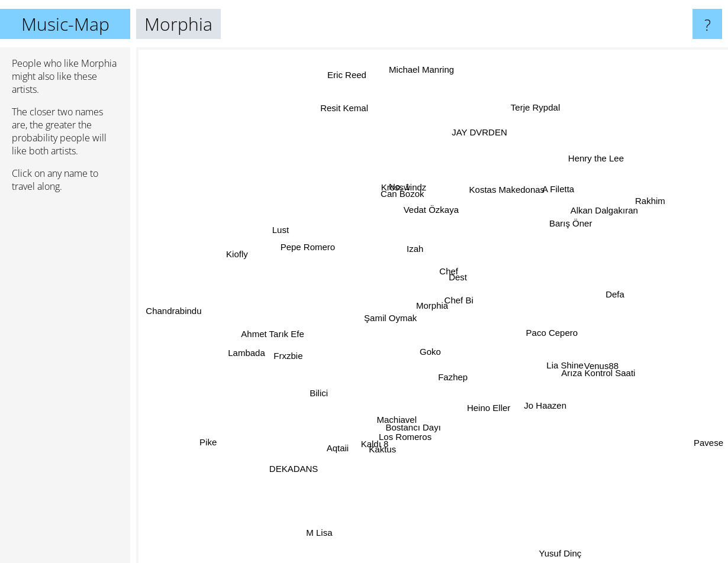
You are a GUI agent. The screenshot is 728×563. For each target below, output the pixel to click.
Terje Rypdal (535, 102)
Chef (449, 263)
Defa (601, 295)
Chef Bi (461, 296)
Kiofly (239, 253)
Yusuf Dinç (561, 555)
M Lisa (326, 520)
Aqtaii (349, 450)
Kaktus (391, 439)
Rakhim (629, 211)
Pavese (707, 440)
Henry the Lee (581, 172)
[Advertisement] (65, 383)
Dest (464, 281)
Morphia (432, 305)
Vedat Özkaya (437, 211)
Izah (405, 241)
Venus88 (607, 363)
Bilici (309, 392)
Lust (272, 223)
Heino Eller (492, 423)
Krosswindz (406, 185)
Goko (423, 355)
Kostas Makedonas (506, 184)
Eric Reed (348, 90)
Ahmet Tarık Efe (276, 330)
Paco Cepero (561, 330)
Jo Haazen (549, 409)
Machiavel (388, 421)
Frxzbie (287, 362)
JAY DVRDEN (475, 149)
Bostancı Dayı (415, 424)
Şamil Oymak (390, 324)
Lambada (244, 347)
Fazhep (456, 380)
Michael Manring (421, 80)
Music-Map (65, 24)
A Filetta (561, 184)
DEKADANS (307, 453)
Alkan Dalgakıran (590, 218)
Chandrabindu (169, 313)
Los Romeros (396, 447)
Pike (225, 432)
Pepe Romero (305, 244)
